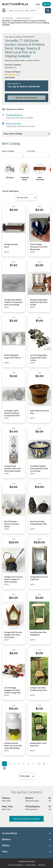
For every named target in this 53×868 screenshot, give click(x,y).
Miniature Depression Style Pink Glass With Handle (39, 302)
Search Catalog (8, 151)
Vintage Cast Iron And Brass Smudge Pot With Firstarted (13, 579)
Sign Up (46, 4)
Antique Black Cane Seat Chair (38, 744)
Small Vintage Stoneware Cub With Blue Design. (39, 247)
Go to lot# (31, 151)
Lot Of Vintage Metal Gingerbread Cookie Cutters (38, 358)
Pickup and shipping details (27, 98)
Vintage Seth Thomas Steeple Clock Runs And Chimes (13, 635)
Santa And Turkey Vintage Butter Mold (38, 523)
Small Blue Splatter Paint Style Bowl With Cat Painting (39, 469)
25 (44, 764)
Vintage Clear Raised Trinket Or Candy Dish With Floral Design (13, 302)
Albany (6, 798)
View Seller (10, 77)
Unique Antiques (23, 18)
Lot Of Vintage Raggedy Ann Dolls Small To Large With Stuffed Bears (12, 691)
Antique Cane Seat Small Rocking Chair (38, 689)
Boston (29, 798)
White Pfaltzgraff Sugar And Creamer (12, 356)
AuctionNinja (7, 18)
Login (38, 4)
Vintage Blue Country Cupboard (39, 578)
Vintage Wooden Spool (11, 246)
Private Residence (14, 115)
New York (7, 807)
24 (39, 764)
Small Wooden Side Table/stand (38, 634)
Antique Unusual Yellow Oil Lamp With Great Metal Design (13, 746)
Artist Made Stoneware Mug (39, 412)
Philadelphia (33, 807)
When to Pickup (14, 123)
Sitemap (41, 865)
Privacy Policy (31, 865)
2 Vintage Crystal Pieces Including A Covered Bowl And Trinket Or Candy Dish (13, 414)
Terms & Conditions (16, 865)
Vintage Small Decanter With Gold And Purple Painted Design (12, 470)
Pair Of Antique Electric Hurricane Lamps (12, 524)
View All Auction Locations (26, 819)
